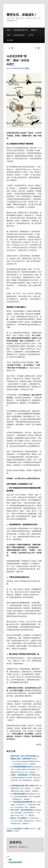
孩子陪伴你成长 (19, 35)
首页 (9, 30)
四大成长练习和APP (21, 30)
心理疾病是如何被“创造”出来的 (22, 786)
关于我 (31, 35)
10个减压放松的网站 (18, 794)
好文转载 (26, 68)
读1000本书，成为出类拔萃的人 (22, 810)
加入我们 (10, 40)
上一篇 (10, 48)
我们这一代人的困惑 (18, 818)
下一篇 (38, 48)
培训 (9, 35)
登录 (26, 847)
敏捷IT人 (34, 30)
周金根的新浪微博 (15, 862)
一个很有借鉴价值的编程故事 (22, 802)
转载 (26, 829)
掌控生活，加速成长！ (22, 15)
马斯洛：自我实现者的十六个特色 (23, 775)
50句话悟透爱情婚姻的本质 (21, 767)
